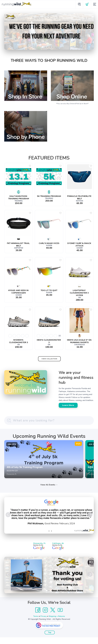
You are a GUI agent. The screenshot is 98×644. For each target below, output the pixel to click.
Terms (35, 623)
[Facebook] (38, 617)
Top (50, 639)
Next (90, 31)
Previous (8, 31)
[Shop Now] (49, 31)
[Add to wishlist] (30, 166)
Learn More (68, 405)
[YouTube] (60, 617)
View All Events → (49, 491)
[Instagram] (45, 617)
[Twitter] (53, 617)
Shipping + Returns (57, 623)
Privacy (43, 623)
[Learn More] (49, 582)
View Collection (49, 359)
